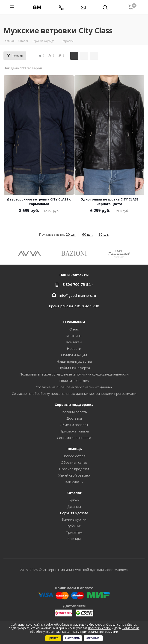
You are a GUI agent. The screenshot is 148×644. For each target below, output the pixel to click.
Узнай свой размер (74, 475)
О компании (74, 322)
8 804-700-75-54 (76, 285)
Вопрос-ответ (74, 456)
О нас (74, 329)
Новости (74, 348)
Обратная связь (74, 462)
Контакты (74, 342)
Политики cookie (99, 628)
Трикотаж (74, 532)
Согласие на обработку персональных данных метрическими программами (74, 393)
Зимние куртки (74, 519)
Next (141, 253)
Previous (7, 253)
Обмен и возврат (74, 425)
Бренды (74, 539)
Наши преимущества (74, 361)
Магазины (74, 336)
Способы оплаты (74, 412)
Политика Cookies (74, 381)
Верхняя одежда (74, 513)
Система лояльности (74, 438)
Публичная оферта (74, 368)
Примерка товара (74, 431)
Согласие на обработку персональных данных (74, 387)
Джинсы (74, 506)
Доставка (74, 418)
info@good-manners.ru (78, 295)
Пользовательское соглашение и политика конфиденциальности (74, 374)
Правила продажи (74, 469)
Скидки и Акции (74, 355)
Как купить (74, 482)
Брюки (74, 500)
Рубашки (74, 526)
